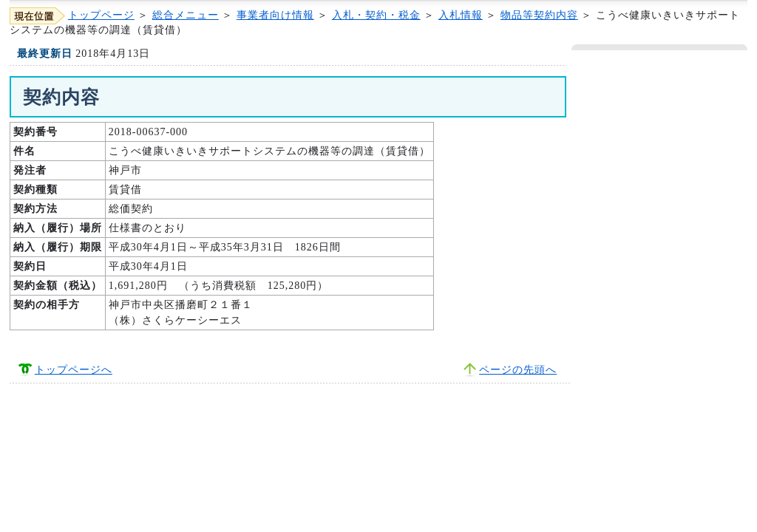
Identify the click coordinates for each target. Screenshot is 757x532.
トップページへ (74, 370)
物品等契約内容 (539, 15)
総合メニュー (186, 15)
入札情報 (461, 15)
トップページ (101, 15)
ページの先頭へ (518, 370)
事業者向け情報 (275, 15)
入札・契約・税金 (376, 15)
